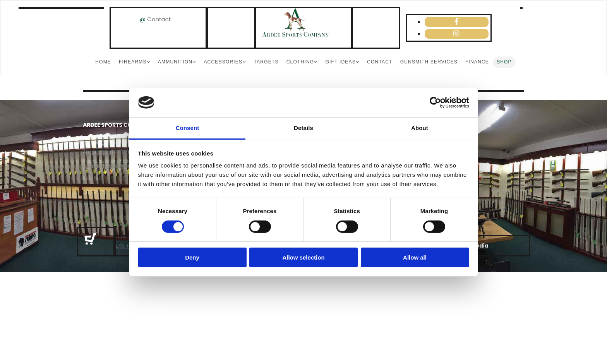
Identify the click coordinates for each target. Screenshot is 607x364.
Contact (159, 19)
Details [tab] (303, 128)
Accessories (223, 62)
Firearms (133, 62)
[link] (135, 62)
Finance (477, 62)
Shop (504, 62)
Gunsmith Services (429, 62)
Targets (266, 62)
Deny (192, 257)
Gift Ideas (340, 62)
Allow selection (303, 257)
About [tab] (420, 128)
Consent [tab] (188, 128)
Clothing (300, 62)
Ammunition (175, 62)
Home (103, 62)
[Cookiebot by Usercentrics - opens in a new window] (435, 103)
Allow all (415, 257)
